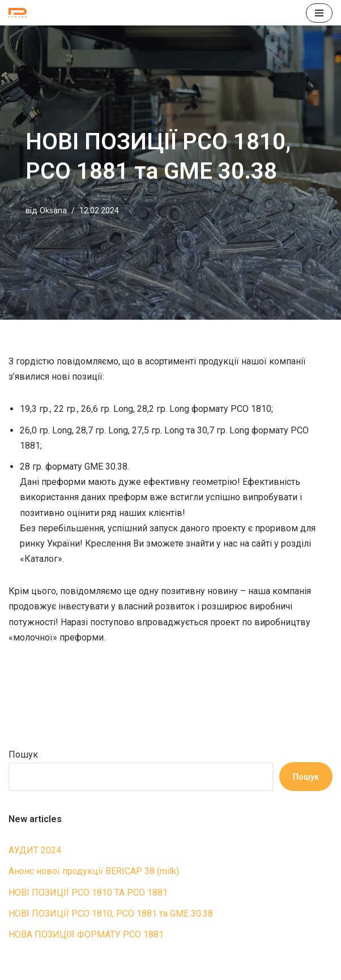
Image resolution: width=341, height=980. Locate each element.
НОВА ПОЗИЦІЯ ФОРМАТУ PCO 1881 (86, 934)
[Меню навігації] (319, 13)
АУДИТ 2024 (35, 850)
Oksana (53, 211)
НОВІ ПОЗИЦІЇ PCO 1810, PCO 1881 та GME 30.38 (111, 914)
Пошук (23, 755)
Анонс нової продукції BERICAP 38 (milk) (94, 871)
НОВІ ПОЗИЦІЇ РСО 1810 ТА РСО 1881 (88, 893)
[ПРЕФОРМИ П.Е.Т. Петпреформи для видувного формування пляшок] (20, 13)
